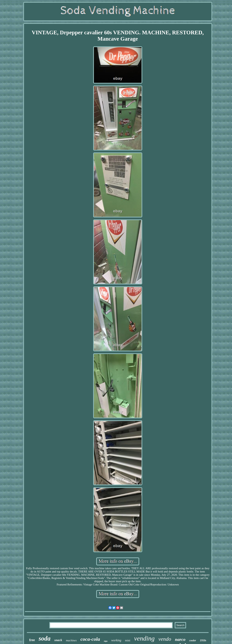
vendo (165, 639)
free (32, 640)
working (116, 640)
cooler (193, 640)
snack (58, 640)
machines (71, 640)
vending (144, 638)
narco (180, 640)
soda (45, 638)
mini (128, 640)
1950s (203, 640)
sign (106, 641)
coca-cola (90, 639)
